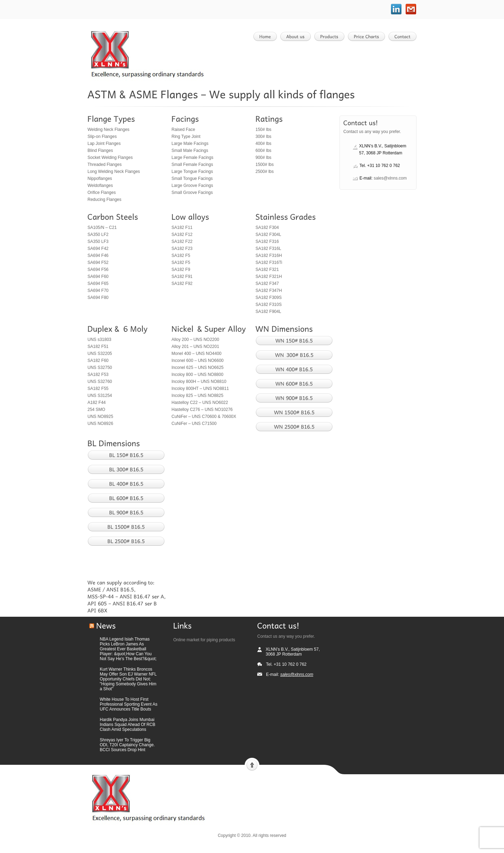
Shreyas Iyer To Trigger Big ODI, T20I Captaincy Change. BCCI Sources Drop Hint (127, 745)
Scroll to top (252, 764)
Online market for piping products (204, 640)
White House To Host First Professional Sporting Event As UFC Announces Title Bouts (129, 704)
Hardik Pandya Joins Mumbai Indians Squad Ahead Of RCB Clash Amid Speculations (128, 725)
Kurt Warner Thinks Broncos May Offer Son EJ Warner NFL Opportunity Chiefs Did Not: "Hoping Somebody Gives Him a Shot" (128, 679)
